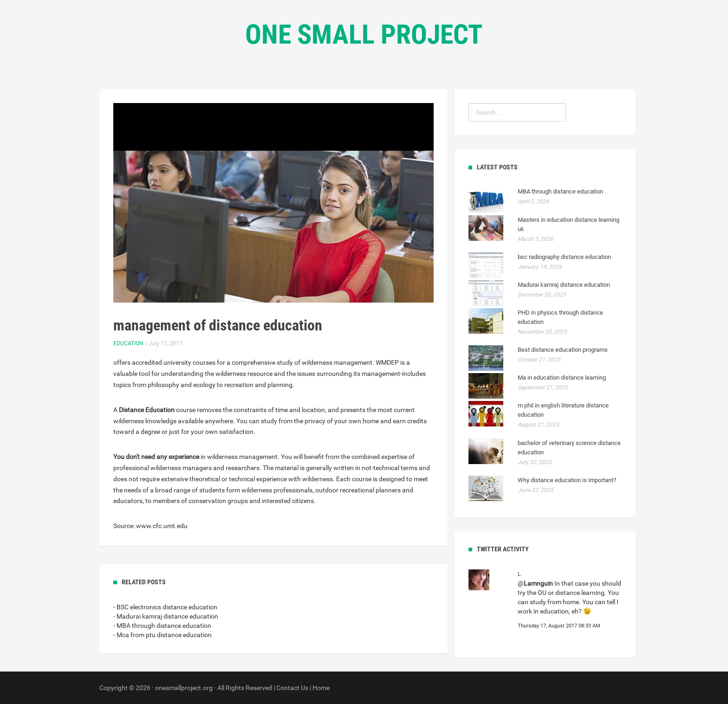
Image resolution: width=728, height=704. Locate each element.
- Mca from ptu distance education (162, 635)
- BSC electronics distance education (165, 607)
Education (128, 343)
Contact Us (292, 688)
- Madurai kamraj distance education (166, 616)
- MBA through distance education (162, 626)
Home (321, 688)
